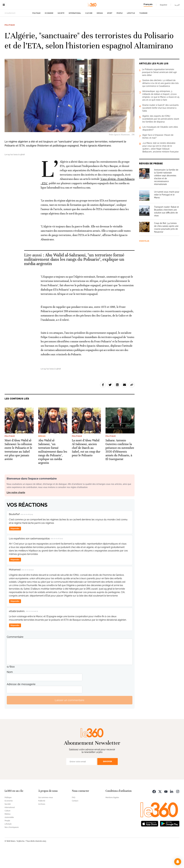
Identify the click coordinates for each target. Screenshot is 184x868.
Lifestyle (131, 31)
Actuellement (10, 31)
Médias (100, 31)
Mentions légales (112, 816)
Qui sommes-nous (46, 816)
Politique (36, 31)
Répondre (15, 547)
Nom (10, 690)
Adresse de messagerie (21, 702)
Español (164, 5)
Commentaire (15, 655)
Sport (110, 31)
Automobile (9, 835)
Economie (49, 31)
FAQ (74, 816)
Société (61, 31)
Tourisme (143, 31)
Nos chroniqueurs (12, 845)
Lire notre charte (16, 511)
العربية (177, 5)
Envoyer (108, 780)
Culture (89, 31)
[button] (178, 862)
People (120, 31)
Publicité (42, 819)
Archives (42, 822)
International (75, 31)
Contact (75, 819)
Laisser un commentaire (70, 718)
